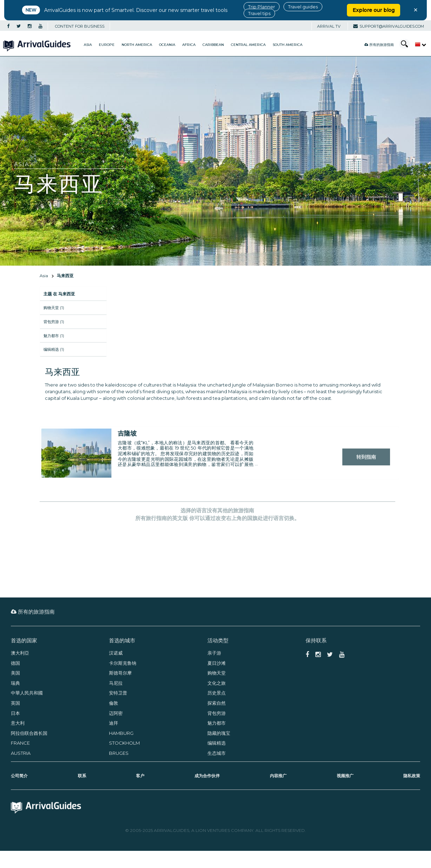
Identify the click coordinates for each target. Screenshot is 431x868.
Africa (189, 45)
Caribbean (213, 45)
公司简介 (19, 776)
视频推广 (345, 776)
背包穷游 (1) (54, 322)
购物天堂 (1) (54, 308)
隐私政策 (412, 776)
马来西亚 (65, 276)
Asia (88, 45)
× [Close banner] (416, 10)
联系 (82, 776)
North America (137, 45)
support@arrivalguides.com (389, 26)
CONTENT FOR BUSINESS (80, 26)
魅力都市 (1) (54, 336)
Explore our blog (374, 10)
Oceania (167, 45)
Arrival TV (329, 26)
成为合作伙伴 (207, 776)
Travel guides (303, 7)
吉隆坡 (127, 433)
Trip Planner (262, 7)
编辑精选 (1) (54, 349)
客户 (140, 776)
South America (288, 45)
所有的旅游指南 (379, 45)
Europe (107, 45)
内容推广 (278, 776)
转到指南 (366, 457)
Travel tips (259, 13)
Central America (248, 45)
